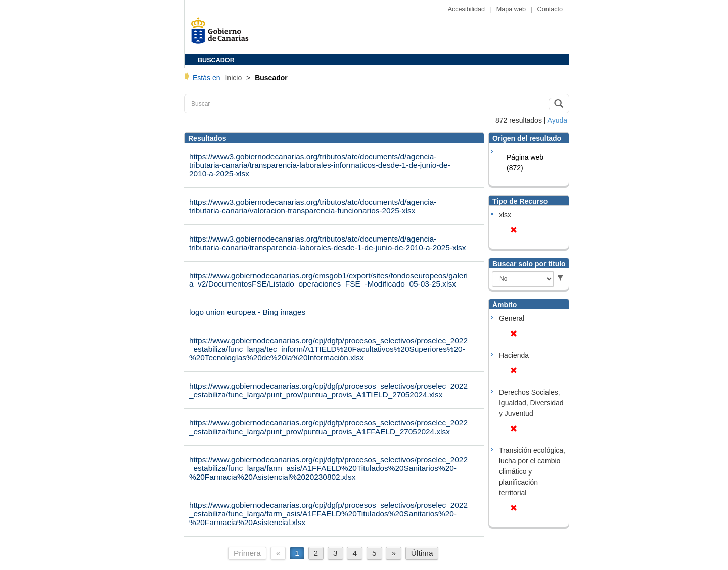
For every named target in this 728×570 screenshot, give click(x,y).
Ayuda (557, 120)
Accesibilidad (467, 9)
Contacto (550, 9)
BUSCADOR (216, 60)
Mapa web (512, 9)
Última (422, 553)
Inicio (234, 78)
